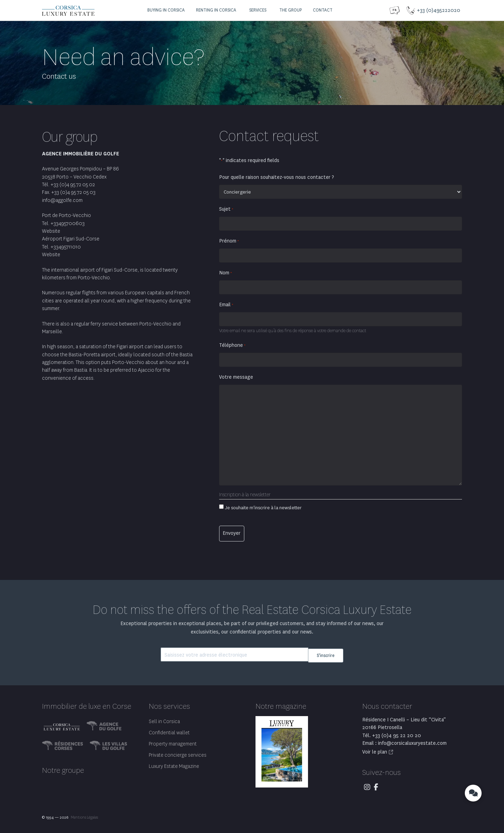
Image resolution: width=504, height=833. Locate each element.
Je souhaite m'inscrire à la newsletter (263, 508)
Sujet (226, 209)
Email (226, 305)
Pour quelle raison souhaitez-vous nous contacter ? (276, 177)
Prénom (229, 241)
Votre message (236, 377)
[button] (165, 10)
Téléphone (232, 345)
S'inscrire (326, 653)
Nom (226, 273)
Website (51, 231)
